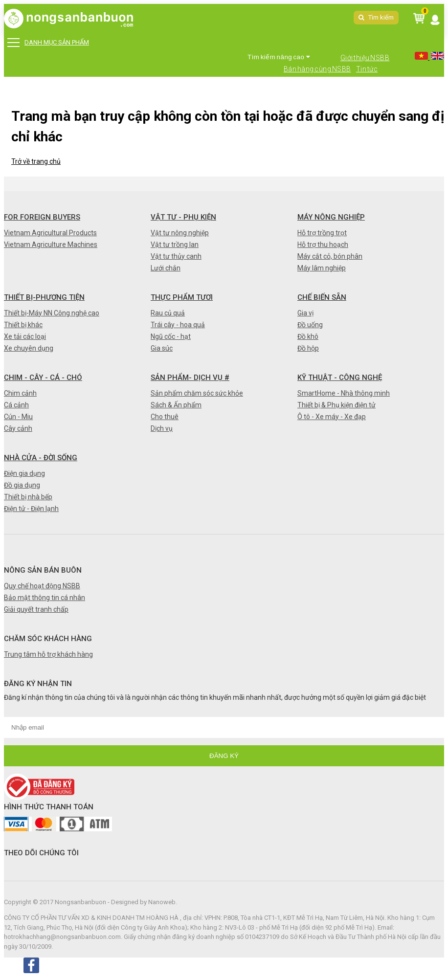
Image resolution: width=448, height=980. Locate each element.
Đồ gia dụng (22, 485)
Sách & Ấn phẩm (176, 405)
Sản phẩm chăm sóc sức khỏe (197, 393)
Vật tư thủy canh (176, 256)
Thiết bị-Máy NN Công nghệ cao (52, 313)
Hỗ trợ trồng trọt (322, 233)
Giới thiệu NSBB (365, 58)
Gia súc (162, 348)
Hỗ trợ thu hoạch (323, 245)
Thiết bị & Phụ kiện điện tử (336, 405)
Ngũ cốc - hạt (171, 336)
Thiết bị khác (23, 325)
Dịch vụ (162, 428)
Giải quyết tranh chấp (36, 609)
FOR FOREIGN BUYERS (42, 217)
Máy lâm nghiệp (322, 268)
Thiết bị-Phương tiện (44, 297)
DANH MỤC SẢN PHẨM (48, 43)
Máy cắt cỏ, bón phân (330, 256)
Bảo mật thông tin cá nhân (45, 598)
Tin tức (367, 69)
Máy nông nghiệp (331, 217)
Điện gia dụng (24, 473)
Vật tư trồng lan (175, 245)
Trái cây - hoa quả (178, 325)
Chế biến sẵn (322, 297)
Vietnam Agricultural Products (50, 233)
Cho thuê (165, 417)
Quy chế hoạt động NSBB (42, 586)
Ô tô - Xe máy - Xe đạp (332, 417)
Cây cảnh (18, 428)
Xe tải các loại (25, 336)
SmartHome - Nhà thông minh (344, 393)
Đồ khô (308, 336)
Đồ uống (310, 325)
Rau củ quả (168, 313)
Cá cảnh (16, 405)
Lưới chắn (166, 268)
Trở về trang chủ (36, 161)
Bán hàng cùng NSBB (317, 69)
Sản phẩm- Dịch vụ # (190, 378)
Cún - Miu (18, 417)
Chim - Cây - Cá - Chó (43, 378)
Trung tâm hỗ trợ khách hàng (48, 654)
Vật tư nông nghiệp (180, 233)
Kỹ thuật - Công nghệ (340, 378)
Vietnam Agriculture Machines (51, 245)
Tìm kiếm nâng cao (279, 57)
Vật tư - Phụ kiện (183, 217)
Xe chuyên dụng (29, 348)
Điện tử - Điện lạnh (31, 509)
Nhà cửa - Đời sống (41, 458)
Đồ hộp (308, 348)
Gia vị (305, 313)
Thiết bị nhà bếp (28, 497)
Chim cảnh (20, 393)
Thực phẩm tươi (182, 297)
